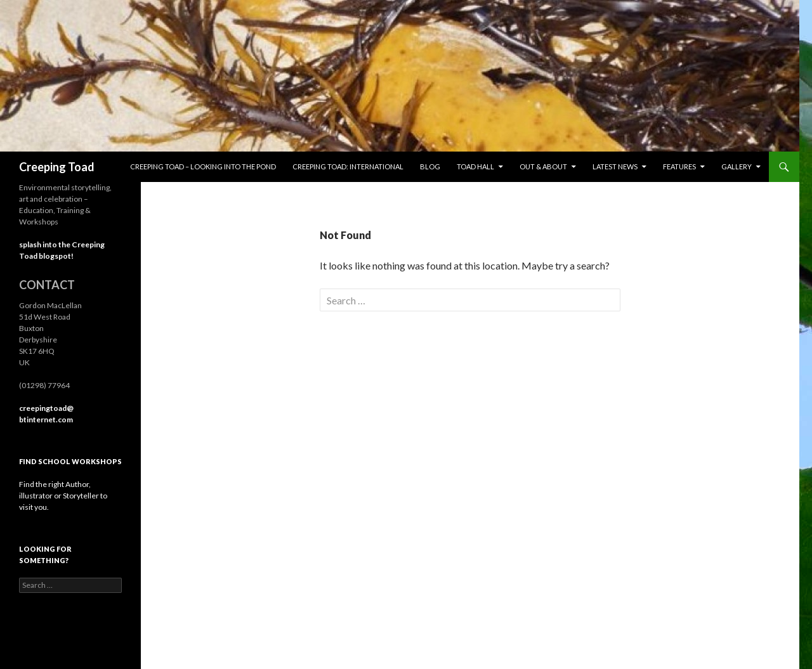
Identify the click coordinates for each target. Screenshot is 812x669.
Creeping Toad (57, 167)
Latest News (615, 166)
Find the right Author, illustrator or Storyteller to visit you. (63, 496)
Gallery (737, 166)
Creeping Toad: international (348, 166)
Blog (430, 166)
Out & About (543, 166)
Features (679, 166)
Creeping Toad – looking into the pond (203, 166)
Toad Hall (475, 166)
